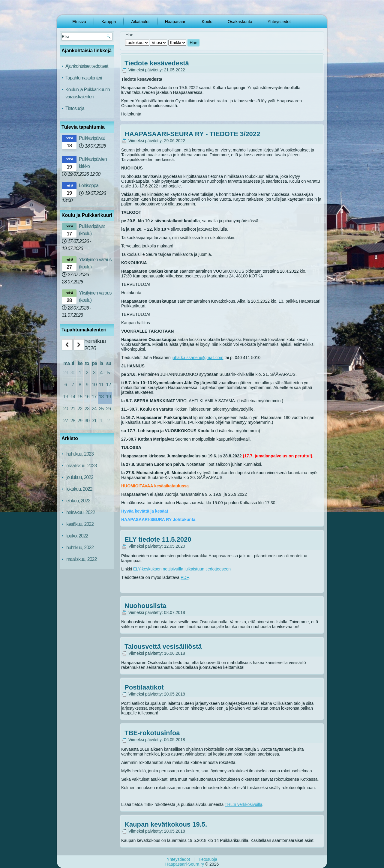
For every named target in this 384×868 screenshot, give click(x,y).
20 (66, 409)
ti (73, 363)
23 (87, 409)
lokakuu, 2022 (79, 489)
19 (108, 397)
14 (73, 397)
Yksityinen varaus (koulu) (95, 263)
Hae (193, 43)
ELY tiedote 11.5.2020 (158, 539)
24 (94, 409)
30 (73, 373)
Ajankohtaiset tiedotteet (87, 66)
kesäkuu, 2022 (80, 524)
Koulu (207, 22)
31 (94, 421)
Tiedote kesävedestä (157, 63)
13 (66, 397)
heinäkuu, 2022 (81, 512)
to (87, 363)
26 (108, 409)
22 (80, 409)
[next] (79, 345)
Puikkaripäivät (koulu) (92, 230)
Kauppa (109, 22)
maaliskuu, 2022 (82, 559)
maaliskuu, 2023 (82, 466)
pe (94, 363)
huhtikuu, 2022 (80, 548)
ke (80, 363)
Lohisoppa (89, 186)
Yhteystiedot (279, 22)
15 (80, 397)
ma (66, 363)
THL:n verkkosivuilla (243, 804)
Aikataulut (140, 22)
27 (66, 421)
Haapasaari (176, 22)
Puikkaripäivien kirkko (93, 163)
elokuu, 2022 (78, 501)
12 (108, 385)
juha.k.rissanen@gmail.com (197, 358)
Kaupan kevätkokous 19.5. (166, 824)
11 (101, 385)
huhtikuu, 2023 (80, 454)
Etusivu (79, 22)
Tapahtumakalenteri (84, 78)
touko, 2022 (77, 536)
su (109, 363)
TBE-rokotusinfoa (152, 733)
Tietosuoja (75, 108)
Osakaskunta (240, 22)
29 (66, 373)
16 (87, 397)
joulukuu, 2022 (80, 477)
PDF (184, 577)
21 (73, 409)
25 (101, 409)
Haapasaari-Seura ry (185, 864)
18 (101, 397)
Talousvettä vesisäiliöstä (163, 647)
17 (94, 397)
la (101, 363)
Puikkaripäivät (92, 138)
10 (94, 385)
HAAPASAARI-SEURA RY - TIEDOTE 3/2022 (192, 134)
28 (73, 421)
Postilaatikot (144, 687)
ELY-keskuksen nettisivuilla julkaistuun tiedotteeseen (182, 569)
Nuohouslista (145, 606)
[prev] (67, 345)
